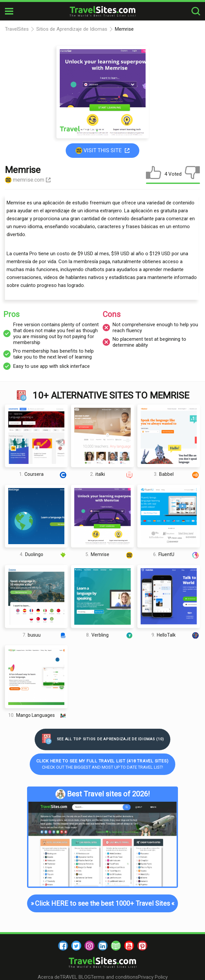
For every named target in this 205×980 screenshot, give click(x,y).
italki (112, 474)
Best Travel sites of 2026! (103, 794)
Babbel (177, 474)
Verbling (110, 635)
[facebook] (63, 946)
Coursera (43, 474)
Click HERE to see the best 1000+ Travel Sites (102, 903)
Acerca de (49, 977)
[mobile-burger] (9, 11)
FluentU (177, 555)
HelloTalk (176, 635)
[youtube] (129, 946)
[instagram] (89, 946)
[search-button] (196, 11)
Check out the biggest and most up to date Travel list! (102, 764)
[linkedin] (103, 946)
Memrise (110, 555)
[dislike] (192, 174)
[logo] (103, 11)
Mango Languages (38, 715)
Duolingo (44, 555)
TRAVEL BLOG (75, 977)
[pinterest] (142, 946)
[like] (154, 174)
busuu (45, 635)
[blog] (116, 946)
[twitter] (76, 946)
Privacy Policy (153, 977)
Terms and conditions (114, 977)
